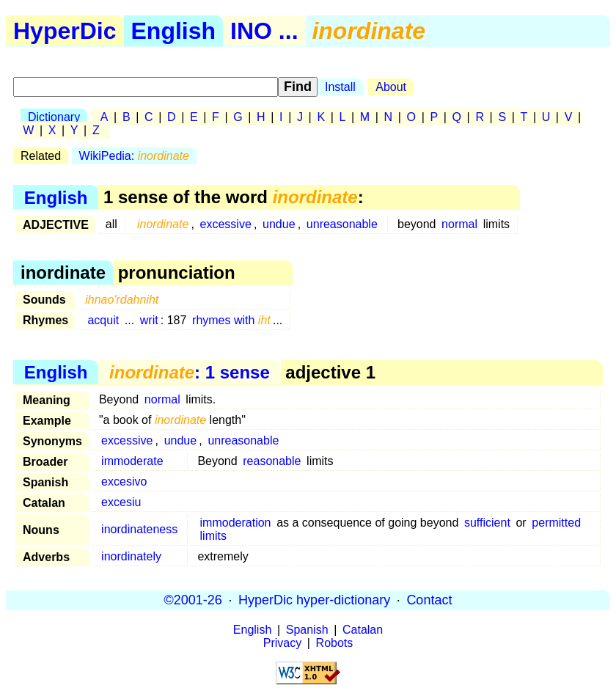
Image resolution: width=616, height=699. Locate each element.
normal (459, 224)
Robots (335, 643)
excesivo (124, 482)
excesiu (121, 502)
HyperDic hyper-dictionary (314, 600)
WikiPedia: (134, 156)
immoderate (132, 461)
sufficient (487, 523)
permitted (556, 523)
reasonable (272, 461)
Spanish (307, 630)
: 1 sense (190, 372)
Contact (429, 600)
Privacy (282, 643)
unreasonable (342, 224)
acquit (103, 320)
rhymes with (231, 320)
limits (213, 536)
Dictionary (54, 117)
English (174, 31)
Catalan (363, 630)
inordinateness (139, 529)
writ (149, 320)
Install (340, 87)
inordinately (131, 556)
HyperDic (65, 31)
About (391, 87)
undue (279, 224)
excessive (226, 224)
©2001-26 (193, 600)
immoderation (236, 523)
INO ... (264, 31)
